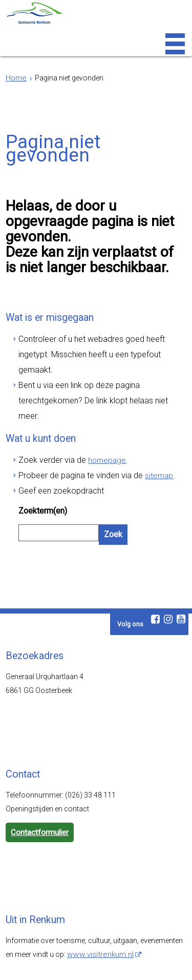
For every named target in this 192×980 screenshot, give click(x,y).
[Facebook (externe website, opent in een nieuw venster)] (156, 553)
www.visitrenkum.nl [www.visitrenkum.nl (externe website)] (98, 887)
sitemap (141, 424)
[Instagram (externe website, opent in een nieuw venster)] (168, 553)
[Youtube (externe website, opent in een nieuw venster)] (181, 553)
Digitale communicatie (94, 969)
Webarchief (31, 962)
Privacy (129, 962)
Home (16, 78)
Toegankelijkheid (83, 962)
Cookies (161, 962)
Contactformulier (39, 766)
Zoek (112, 476)
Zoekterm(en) (41, 455)
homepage (95, 410)
